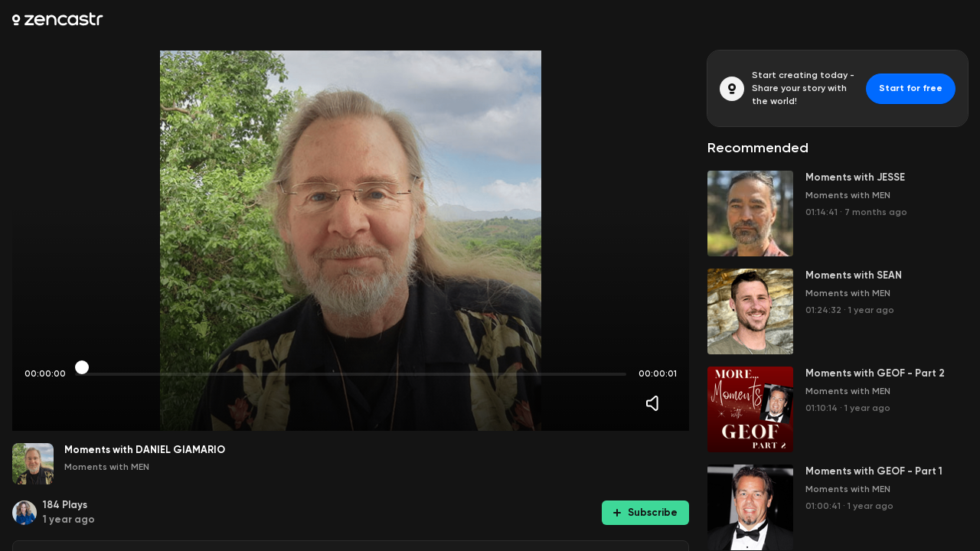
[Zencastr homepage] (58, 19)
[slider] (82, 367)
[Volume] (656, 403)
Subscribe (645, 512)
